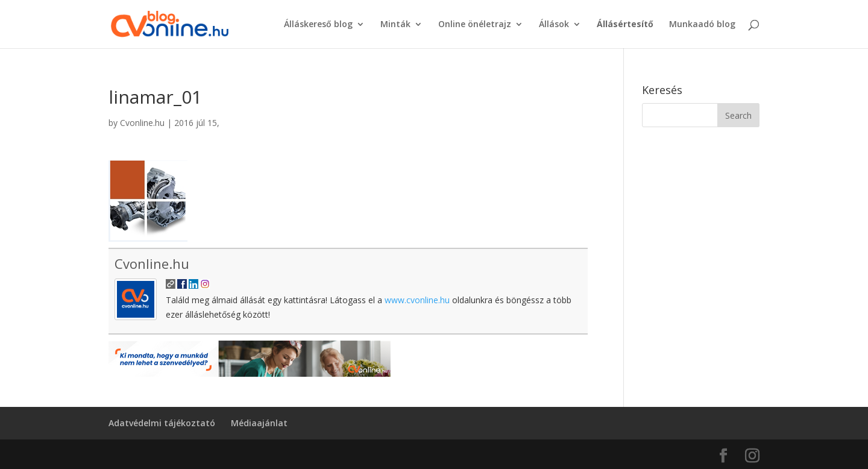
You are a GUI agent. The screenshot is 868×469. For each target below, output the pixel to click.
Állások (554, 25)
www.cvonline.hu (417, 300)
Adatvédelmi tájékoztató (162, 423)
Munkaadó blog (702, 25)
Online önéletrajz (475, 25)
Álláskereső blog (318, 25)
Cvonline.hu (142, 123)
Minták (395, 25)
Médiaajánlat (259, 423)
